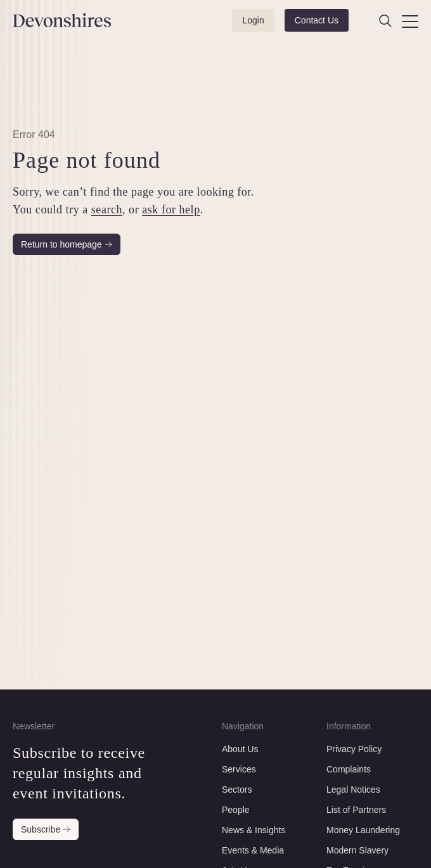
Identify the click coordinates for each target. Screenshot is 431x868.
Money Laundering (363, 830)
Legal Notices (353, 789)
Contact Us (317, 20)
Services (239, 769)
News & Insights (254, 830)
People (236, 810)
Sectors (237, 789)
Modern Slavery (357, 850)
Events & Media (253, 850)
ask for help (171, 210)
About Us (240, 749)
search (107, 210)
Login (253, 20)
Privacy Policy (354, 749)
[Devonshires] (41, 20)
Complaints (349, 769)
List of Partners (356, 810)
